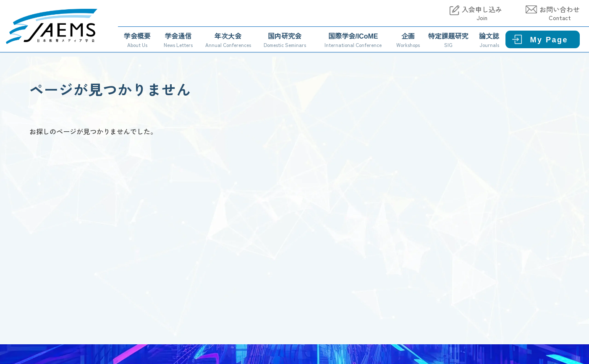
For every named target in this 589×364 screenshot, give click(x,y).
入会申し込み (482, 13)
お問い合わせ (560, 13)
